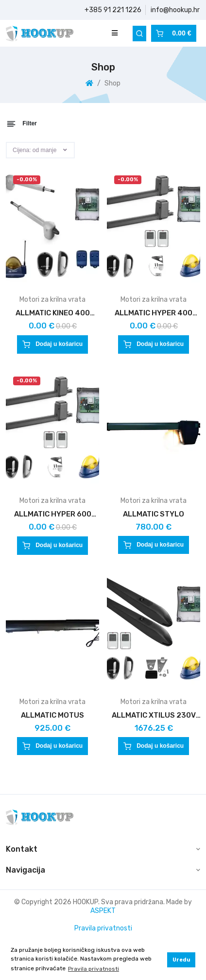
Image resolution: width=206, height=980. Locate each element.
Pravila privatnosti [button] (94, 969)
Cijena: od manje (34, 150)
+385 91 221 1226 (113, 10)
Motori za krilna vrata (52, 300)
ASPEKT (103, 911)
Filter (22, 124)
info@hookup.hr (175, 10)
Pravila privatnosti (103, 928)
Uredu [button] (181, 960)
